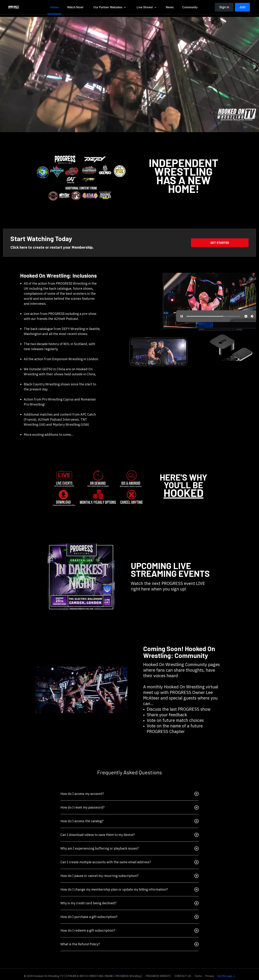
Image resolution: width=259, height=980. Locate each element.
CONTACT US (183, 976)
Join (242, 7)
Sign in (224, 7)
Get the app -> (226, 976)
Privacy (210, 976)
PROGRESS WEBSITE (158, 976)
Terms (198, 976)
